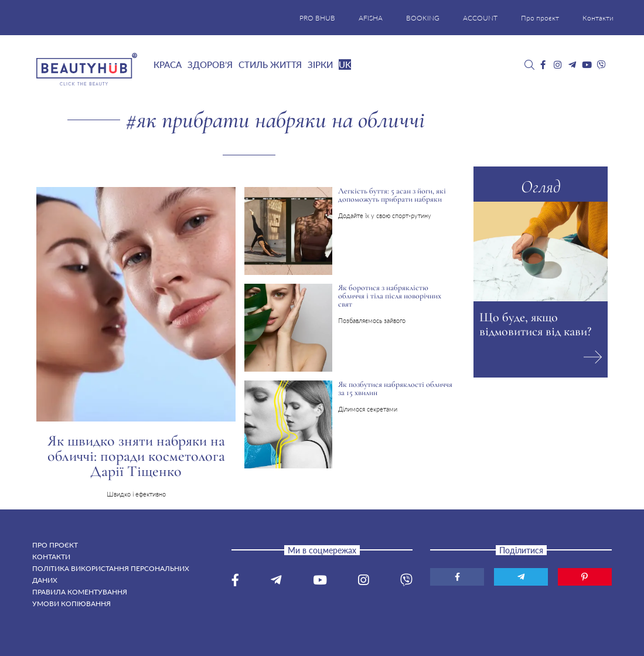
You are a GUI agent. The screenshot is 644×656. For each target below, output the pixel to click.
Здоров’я (210, 64)
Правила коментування (80, 592)
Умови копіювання (71, 604)
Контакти (598, 18)
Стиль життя (270, 64)
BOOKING (423, 18)
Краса (168, 64)
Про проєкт (540, 18)
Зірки (320, 64)
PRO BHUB (317, 18)
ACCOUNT (480, 18)
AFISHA (371, 18)
